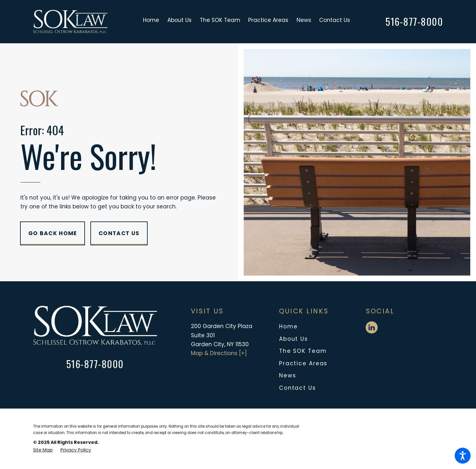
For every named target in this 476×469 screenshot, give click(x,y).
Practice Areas (303, 363)
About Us (294, 339)
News (288, 375)
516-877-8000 (414, 22)
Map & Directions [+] (219, 353)
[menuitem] (153, 22)
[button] (463, 456)
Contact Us (119, 233)
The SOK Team (303, 351)
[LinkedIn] (372, 327)
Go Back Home (53, 233)
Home (288, 326)
